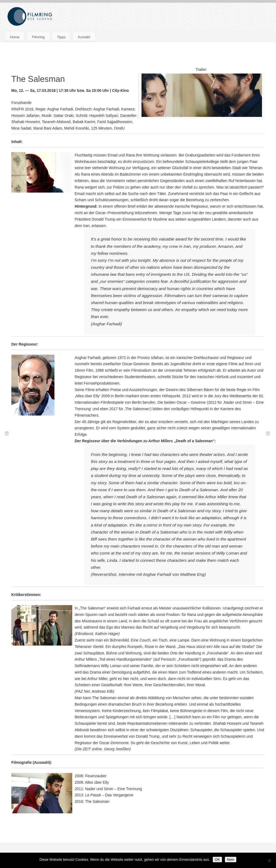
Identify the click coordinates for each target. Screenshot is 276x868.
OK (217, 860)
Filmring (38, 37)
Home (15, 37)
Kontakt (84, 37)
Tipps (61, 37)
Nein (231, 860)
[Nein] (269, 860)
